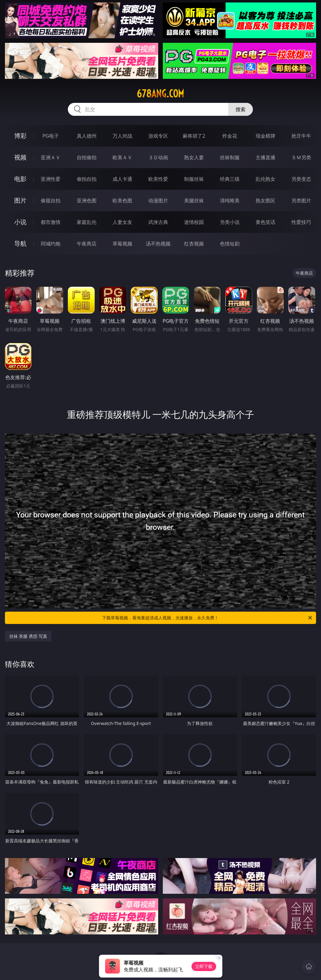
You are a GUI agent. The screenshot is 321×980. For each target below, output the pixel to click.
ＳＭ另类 (301, 157)
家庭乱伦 (87, 222)
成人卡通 (122, 179)
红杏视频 (194, 244)
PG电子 (51, 136)
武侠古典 (158, 222)
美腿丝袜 (194, 200)
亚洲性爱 (51, 179)
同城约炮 (51, 244)
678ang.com (160, 94)
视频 (20, 157)
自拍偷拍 (87, 157)
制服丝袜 (194, 179)
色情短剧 (230, 244)
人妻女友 (122, 222)
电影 (20, 179)
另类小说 (230, 222)
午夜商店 (87, 244)
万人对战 (122, 136)
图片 (20, 200)
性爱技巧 (301, 222)
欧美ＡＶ (122, 157)
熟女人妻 (194, 157)
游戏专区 (158, 136)
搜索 (241, 109)
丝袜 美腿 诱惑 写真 (28, 636)
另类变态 (301, 179)
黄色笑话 (265, 222)
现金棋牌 (265, 136)
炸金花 (230, 136)
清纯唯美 (230, 200)
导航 (20, 243)
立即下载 (204, 966)
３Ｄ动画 (158, 157)
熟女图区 (265, 200)
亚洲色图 (87, 200)
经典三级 (230, 179)
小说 (20, 222)
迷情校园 (194, 222)
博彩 (20, 136)
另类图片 (301, 200)
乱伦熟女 (265, 179)
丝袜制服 (230, 157)
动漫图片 (158, 200)
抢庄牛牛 (301, 136)
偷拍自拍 (87, 179)
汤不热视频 (158, 244)
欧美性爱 (158, 179)
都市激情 (51, 222)
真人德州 (87, 136)
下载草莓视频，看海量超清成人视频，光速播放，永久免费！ (208, 618)
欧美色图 (122, 200)
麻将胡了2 (194, 136)
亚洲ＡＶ (51, 157)
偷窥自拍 (51, 200)
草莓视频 (122, 244)
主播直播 (265, 157)
